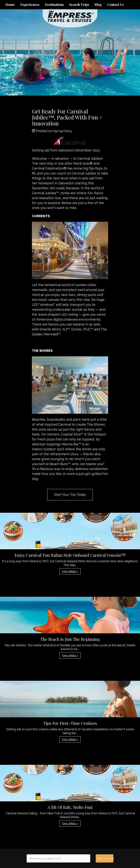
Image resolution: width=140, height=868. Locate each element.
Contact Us (115, 5)
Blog (98, 5)
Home (10, 5)
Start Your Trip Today (70, 495)
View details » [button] (70, 571)
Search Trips (79, 5)
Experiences (30, 5)
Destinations (54, 5)
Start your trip (106, 859)
